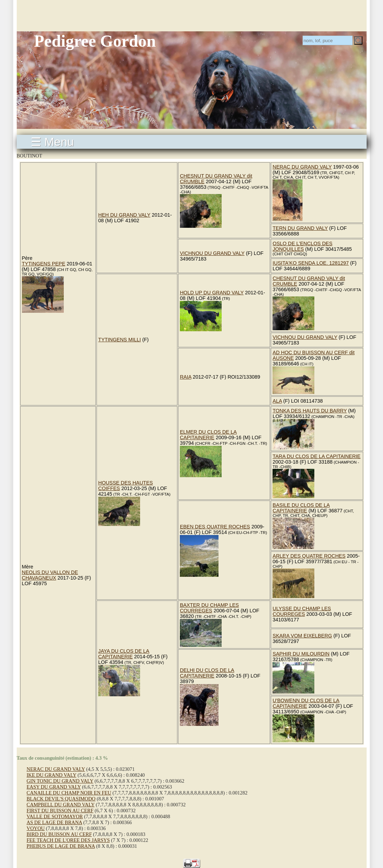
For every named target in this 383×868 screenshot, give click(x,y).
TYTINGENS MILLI (120, 340)
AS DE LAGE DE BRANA (54, 822)
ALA (277, 401)
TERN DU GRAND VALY (300, 228)
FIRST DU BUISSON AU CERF (60, 811)
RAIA (186, 377)
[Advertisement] (192, 16)
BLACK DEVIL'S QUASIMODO (61, 799)
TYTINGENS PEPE (44, 264)
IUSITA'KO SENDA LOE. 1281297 (311, 263)
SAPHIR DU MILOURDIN (301, 654)
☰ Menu (52, 142)
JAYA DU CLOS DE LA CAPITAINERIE (124, 654)
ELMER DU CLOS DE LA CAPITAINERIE (208, 435)
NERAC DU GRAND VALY (302, 167)
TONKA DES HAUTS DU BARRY (310, 411)
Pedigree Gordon (95, 41)
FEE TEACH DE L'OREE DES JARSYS (68, 840)
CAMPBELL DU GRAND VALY (60, 805)
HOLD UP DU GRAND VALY (212, 293)
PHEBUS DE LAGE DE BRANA (61, 846)
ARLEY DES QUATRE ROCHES (309, 556)
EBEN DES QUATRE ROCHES (215, 527)
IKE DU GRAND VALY (51, 775)
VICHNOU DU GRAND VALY (212, 253)
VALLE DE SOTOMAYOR (55, 816)
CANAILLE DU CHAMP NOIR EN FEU (69, 793)
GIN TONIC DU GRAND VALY (60, 781)
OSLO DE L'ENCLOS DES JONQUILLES (302, 246)
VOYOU (36, 828)
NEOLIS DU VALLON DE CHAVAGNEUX (50, 575)
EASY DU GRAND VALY (54, 787)
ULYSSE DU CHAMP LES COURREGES (302, 611)
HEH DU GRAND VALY (124, 215)
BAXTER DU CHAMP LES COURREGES (209, 608)
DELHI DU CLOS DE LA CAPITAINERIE (207, 673)
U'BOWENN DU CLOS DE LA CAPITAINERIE (306, 703)
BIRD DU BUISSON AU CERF (59, 834)
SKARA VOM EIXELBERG (302, 636)
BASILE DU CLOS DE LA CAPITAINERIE (301, 508)
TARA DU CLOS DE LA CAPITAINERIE (316, 456)
